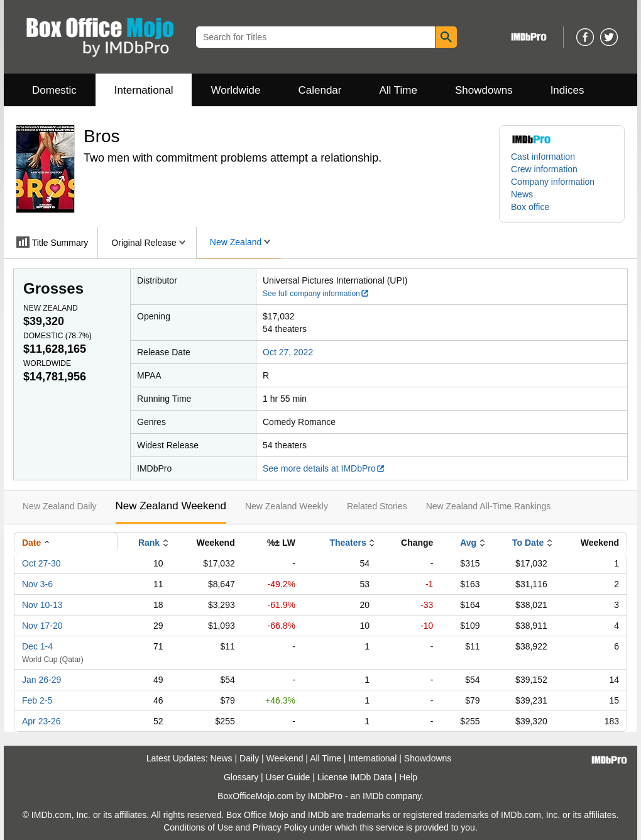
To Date (528, 543)
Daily (249, 758)
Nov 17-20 (42, 626)
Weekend (285, 758)
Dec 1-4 (37, 646)
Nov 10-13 (42, 605)
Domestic (54, 90)
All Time (398, 90)
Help (408, 777)
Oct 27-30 (41, 563)
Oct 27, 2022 (288, 352)
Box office (530, 207)
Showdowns (484, 90)
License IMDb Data (355, 777)
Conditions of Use (198, 827)
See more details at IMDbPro (324, 468)
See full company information (316, 294)
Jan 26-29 (41, 680)
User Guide (288, 777)
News (522, 194)
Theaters (348, 543)
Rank (149, 543)
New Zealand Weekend (171, 506)
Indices (567, 90)
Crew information (544, 169)
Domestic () (58, 336)
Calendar (320, 90)
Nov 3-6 (37, 584)
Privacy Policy (280, 827)
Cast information (543, 157)
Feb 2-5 (37, 700)
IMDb (373, 796)
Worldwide (235, 90)
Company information (553, 182)
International (144, 90)
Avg (468, 543)
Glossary (241, 777)
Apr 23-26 (41, 721)
